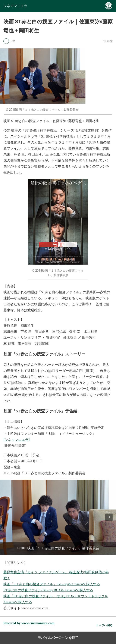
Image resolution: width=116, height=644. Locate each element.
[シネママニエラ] (17, 440)
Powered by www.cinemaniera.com (29, 623)
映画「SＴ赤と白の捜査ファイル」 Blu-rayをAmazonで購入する (52, 584)
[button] (109, 517)
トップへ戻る (104, 625)
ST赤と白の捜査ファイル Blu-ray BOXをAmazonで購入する (48, 590)
